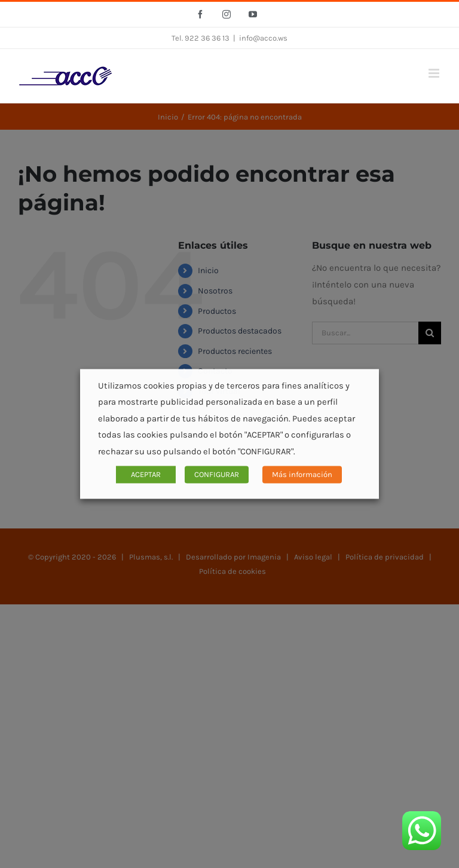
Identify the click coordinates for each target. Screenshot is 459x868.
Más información (302, 475)
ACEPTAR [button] (146, 475)
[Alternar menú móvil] (435, 73)
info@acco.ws (263, 38)
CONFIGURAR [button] (217, 475)
